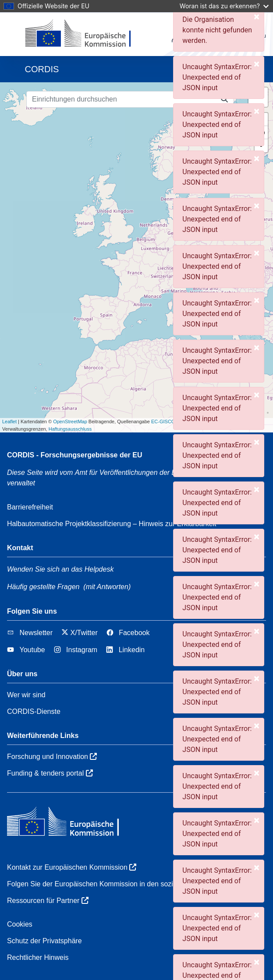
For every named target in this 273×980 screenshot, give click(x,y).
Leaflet (9, 422)
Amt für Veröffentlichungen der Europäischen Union (159, 472)
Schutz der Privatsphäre (44, 941)
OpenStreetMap (70, 422)
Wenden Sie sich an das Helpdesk (60, 569)
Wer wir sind (26, 695)
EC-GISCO (163, 422)
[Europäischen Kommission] (85, 34)
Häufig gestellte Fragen (43, 587)
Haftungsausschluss (70, 429)
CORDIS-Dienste (34, 711)
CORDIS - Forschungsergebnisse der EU (75, 455)
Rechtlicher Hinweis (38, 957)
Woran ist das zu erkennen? (224, 6)
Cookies (20, 924)
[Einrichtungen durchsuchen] (121, 99)
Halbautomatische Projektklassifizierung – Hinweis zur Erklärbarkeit (112, 524)
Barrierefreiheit (30, 507)
